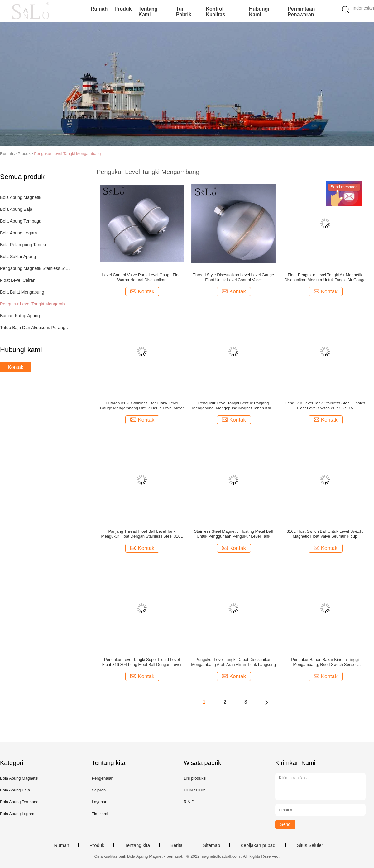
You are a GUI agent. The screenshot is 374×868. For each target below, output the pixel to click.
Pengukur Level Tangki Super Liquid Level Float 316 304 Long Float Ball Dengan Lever (142, 662)
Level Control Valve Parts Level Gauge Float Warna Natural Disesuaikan (142, 277)
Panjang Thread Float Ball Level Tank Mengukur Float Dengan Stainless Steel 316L (142, 534)
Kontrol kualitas (215, 12)
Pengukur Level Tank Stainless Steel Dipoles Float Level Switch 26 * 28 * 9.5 (325, 406)
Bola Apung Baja (16, 209)
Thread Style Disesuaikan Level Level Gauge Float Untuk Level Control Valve (233, 277)
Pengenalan (102, 778)
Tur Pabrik (184, 12)
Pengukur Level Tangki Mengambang (67, 154)
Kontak (16, 367)
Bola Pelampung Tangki (23, 245)
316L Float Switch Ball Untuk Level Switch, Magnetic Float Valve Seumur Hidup (325, 534)
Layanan (99, 802)
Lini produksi (195, 778)
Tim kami (100, 814)
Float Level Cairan (18, 280)
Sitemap (211, 845)
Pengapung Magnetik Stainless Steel (35, 268)
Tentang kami (148, 12)
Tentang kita (137, 845)
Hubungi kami (259, 12)
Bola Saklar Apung (18, 257)
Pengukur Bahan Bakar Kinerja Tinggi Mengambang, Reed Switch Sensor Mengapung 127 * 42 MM (325, 662)
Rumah (99, 9)
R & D (189, 802)
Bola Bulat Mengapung (22, 292)
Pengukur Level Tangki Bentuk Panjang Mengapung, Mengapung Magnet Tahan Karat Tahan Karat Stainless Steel (234, 406)
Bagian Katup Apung (20, 316)
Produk (123, 9)
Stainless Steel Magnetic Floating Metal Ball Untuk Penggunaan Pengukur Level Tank (234, 534)
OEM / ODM (195, 790)
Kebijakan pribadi (259, 845)
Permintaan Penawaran (301, 12)
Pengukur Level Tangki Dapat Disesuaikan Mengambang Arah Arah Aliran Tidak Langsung (233, 662)
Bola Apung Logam (18, 233)
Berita (177, 845)
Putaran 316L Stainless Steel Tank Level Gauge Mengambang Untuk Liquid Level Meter (142, 406)
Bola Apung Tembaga (21, 221)
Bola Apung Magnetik (21, 197)
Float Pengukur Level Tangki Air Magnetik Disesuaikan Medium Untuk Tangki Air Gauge (325, 277)
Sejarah (99, 790)
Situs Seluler (310, 845)
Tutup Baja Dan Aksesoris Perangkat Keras (35, 328)
